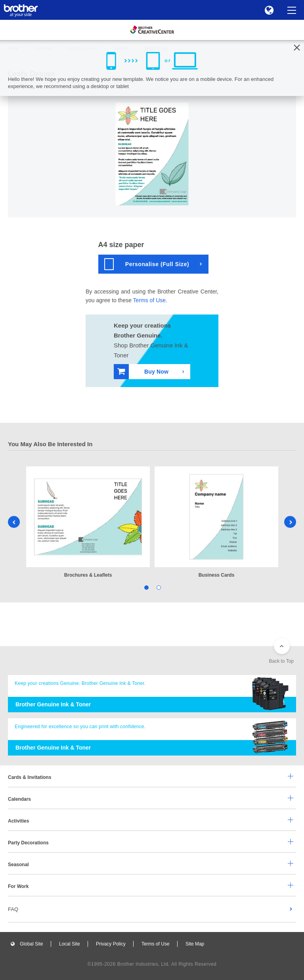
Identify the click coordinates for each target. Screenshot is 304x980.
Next (290, 522)
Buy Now (143, 371)
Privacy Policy (111, 944)
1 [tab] (146, 587)
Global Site (32, 944)
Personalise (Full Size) (147, 264)
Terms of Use (149, 300)
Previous (14, 522)
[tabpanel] (88, 523)
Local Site (70, 944)
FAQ (13, 909)
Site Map (195, 944)
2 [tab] (158, 587)
